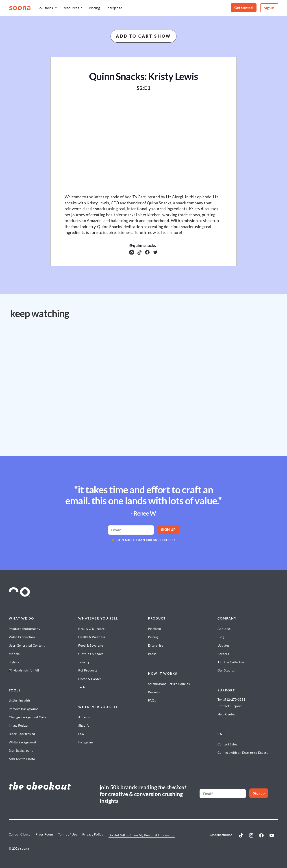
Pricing (94, 8)
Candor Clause (20, 834)
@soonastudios (221, 835)
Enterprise (114, 8)
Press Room (44, 834)
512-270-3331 (235, 699)
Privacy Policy (93, 834)
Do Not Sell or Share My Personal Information (142, 835)
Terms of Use (67, 834)
